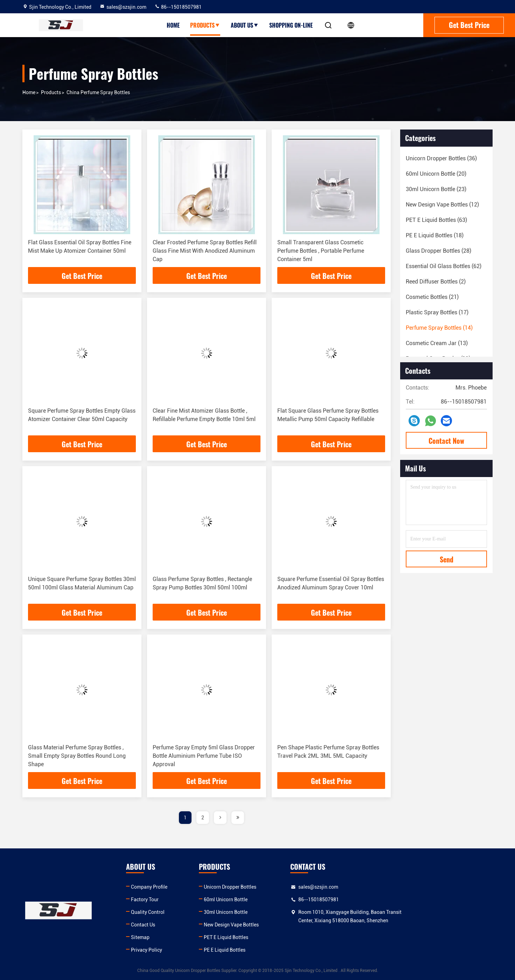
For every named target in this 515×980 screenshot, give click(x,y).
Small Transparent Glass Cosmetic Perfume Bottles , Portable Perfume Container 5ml (321, 251)
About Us (245, 25)
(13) (437, 343)
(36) (441, 158)
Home (173, 25)
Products (205, 25)
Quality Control (176, 912)
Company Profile (177, 887)
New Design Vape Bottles (287, 925)
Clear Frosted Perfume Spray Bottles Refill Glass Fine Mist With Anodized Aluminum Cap (205, 251)
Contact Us (171, 925)
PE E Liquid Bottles (281, 950)
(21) (432, 297)
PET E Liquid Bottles (282, 937)
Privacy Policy (175, 950)
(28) (439, 251)
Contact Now (446, 441)
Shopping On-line (291, 25)
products (51, 92)
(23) (436, 189)
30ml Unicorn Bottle (282, 912)
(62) (444, 266)
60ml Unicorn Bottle (282, 899)
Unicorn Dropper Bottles (286, 887)
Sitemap (168, 937)
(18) (435, 235)
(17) (437, 312)
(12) (442, 205)
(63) (436, 220)
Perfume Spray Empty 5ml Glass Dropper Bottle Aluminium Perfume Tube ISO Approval (204, 756)
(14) (439, 328)
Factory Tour (173, 899)
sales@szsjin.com (123, 7)
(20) (436, 174)
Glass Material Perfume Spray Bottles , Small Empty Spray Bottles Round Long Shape (77, 756)
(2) (436, 282)
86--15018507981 (178, 7)
